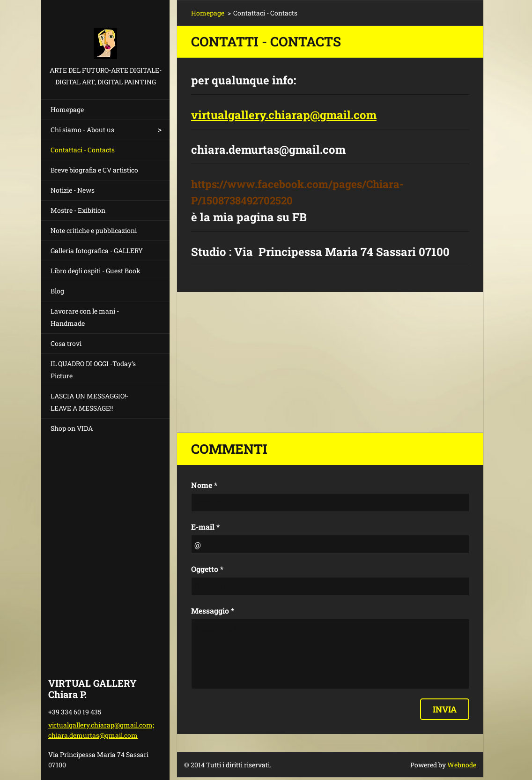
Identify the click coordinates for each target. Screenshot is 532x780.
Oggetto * (207, 569)
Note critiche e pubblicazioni (94, 230)
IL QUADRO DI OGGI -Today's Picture (93, 370)
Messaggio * (213, 611)
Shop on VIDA (72, 428)
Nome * (204, 485)
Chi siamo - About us (82, 130)
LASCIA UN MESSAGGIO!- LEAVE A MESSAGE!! (89, 402)
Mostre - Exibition (78, 210)
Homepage (67, 109)
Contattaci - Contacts (83, 150)
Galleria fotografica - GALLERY (97, 251)
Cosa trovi (66, 343)
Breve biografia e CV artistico (94, 170)
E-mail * (205, 527)
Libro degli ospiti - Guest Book (96, 271)
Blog (57, 291)
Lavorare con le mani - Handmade (85, 317)
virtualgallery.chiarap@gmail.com (284, 115)
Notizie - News (73, 190)
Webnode (462, 765)
